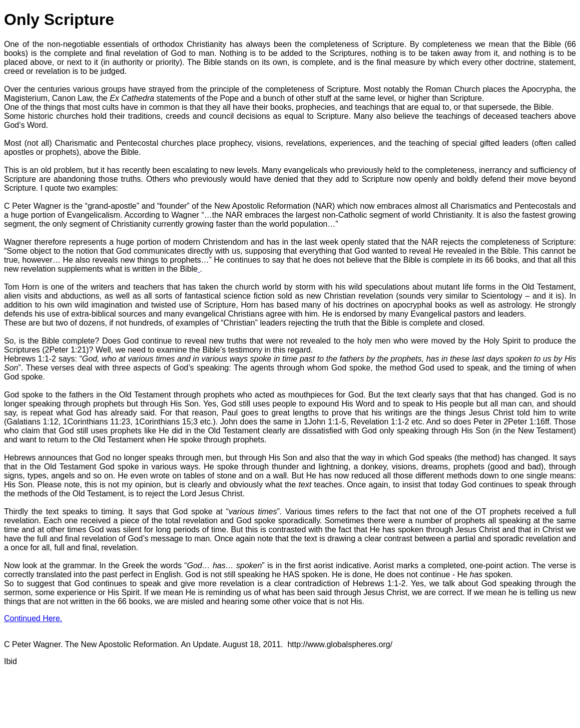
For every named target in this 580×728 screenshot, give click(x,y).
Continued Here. (33, 618)
